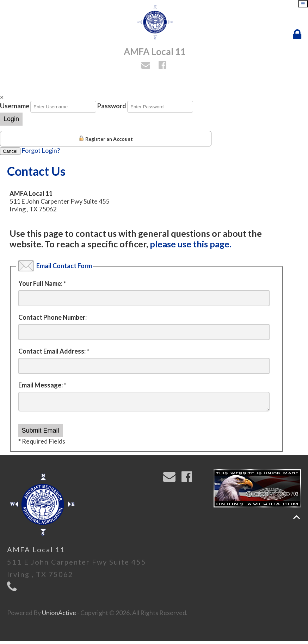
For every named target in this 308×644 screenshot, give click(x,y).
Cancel (10, 151)
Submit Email (41, 433)
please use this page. (190, 244)
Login (11, 119)
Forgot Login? (41, 150)
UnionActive (59, 615)
